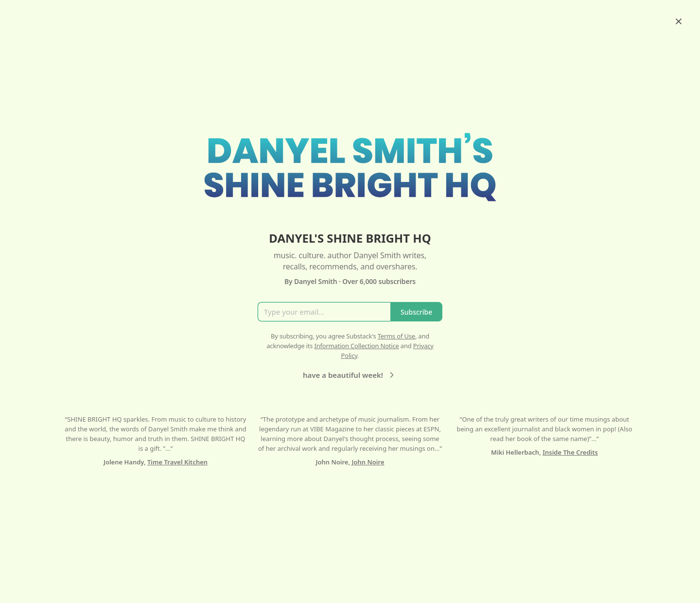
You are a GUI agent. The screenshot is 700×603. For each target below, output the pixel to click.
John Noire (368, 462)
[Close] (679, 21)
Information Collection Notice (356, 346)
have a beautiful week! (350, 375)
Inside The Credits (570, 452)
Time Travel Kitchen (177, 462)
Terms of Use (396, 336)
